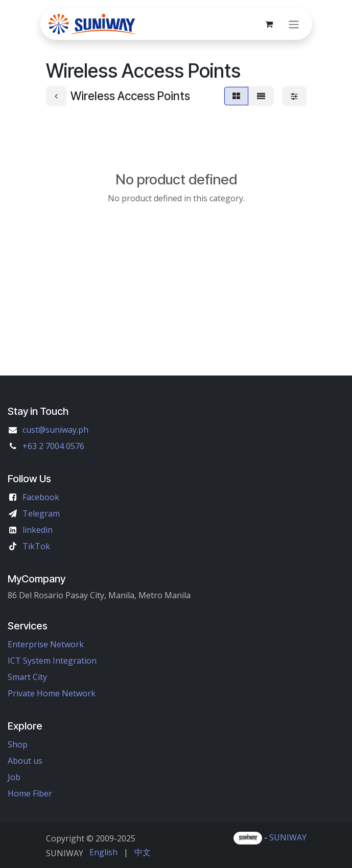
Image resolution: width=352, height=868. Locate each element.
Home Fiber (30, 793)
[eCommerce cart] (269, 24)
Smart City (27, 677)
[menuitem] (103, 852)
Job (14, 777)
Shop (18, 744)
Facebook (41, 497)
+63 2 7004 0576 (53, 446)
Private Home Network (52, 693)
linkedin (38, 530)
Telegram (41, 513)
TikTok (36, 546)
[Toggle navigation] (294, 24)
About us (25, 761)
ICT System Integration (52, 661)
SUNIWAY (288, 837)
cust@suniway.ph (55, 430)
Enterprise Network (46, 644)
